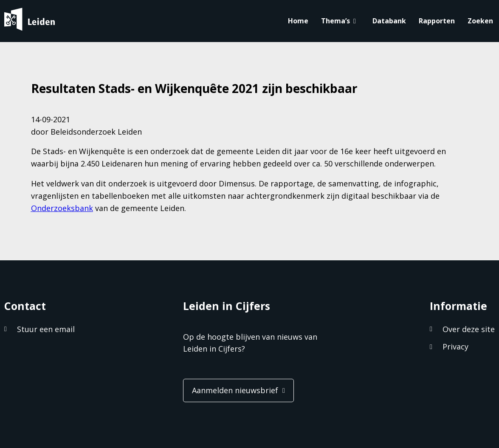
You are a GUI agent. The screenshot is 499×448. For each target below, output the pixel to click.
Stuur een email (46, 329)
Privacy (455, 347)
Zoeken (480, 21)
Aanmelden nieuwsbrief (235, 390)
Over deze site (469, 329)
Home (298, 21)
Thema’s (335, 21)
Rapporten (437, 21)
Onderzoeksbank (62, 208)
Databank (389, 21)
